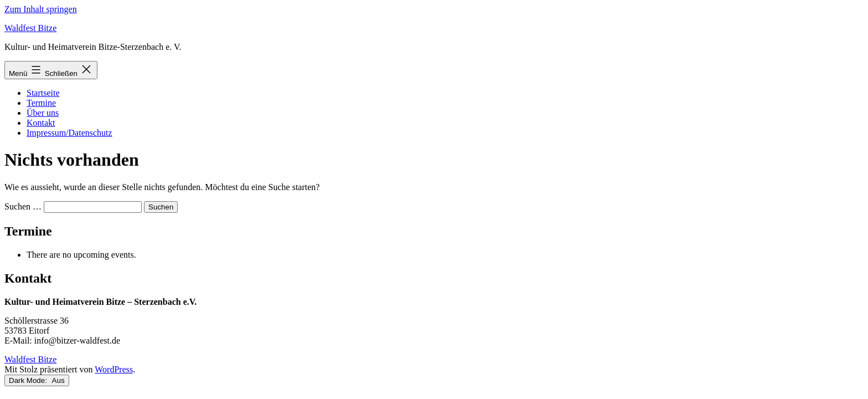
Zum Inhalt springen (41, 9)
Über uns (43, 113)
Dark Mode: (37, 380)
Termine (41, 103)
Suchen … (23, 206)
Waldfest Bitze (30, 28)
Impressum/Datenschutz (69, 133)
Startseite (43, 93)
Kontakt (41, 123)
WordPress (114, 369)
